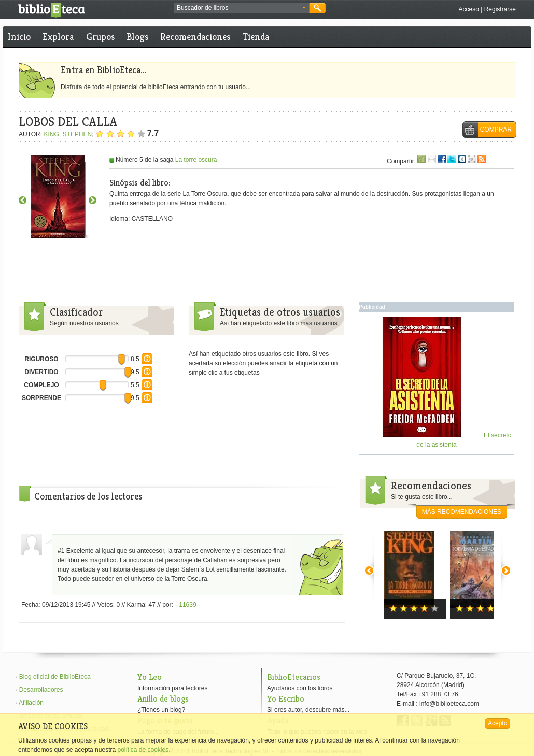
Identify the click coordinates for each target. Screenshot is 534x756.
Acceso (468, 9)
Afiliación (31, 703)
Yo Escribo (286, 699)
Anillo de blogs (163, 699)
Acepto (497, 723)
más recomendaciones (462, 512)
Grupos (100, 37)
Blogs (137, 37)
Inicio (19, 37)
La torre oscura (196, 160)
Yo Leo (150, 677)
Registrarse (500, 9)
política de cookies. (144, 750)
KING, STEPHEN (68, 134)
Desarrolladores (41, 690)
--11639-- (187, 605)
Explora (58, 37)
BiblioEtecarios (294, 677)
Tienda (256, 37)
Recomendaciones (195, 37)
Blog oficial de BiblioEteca (55, 677)
